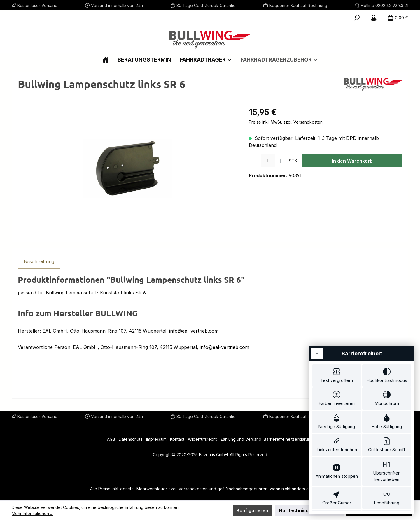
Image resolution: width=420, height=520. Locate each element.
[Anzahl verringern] (255, 161)
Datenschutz (131, 439)
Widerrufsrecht (202, 439)
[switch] (337, 341)
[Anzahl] (268, 161)
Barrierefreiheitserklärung (288, 439)
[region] (127, 169)
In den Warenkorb (352, 161)
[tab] (39, 261)
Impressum (156, 439)
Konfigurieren (252, 510)
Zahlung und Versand (241, 439)
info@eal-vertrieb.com (194, 331)
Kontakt (177, 439)
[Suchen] (357, 18)
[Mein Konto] (374, 18)
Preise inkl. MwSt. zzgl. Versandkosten (286, 122)
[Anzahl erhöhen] (281, 161)
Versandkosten (193, 489)
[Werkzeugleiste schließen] (317, 318)
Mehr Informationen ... (32, 513)
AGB (111, 439)
